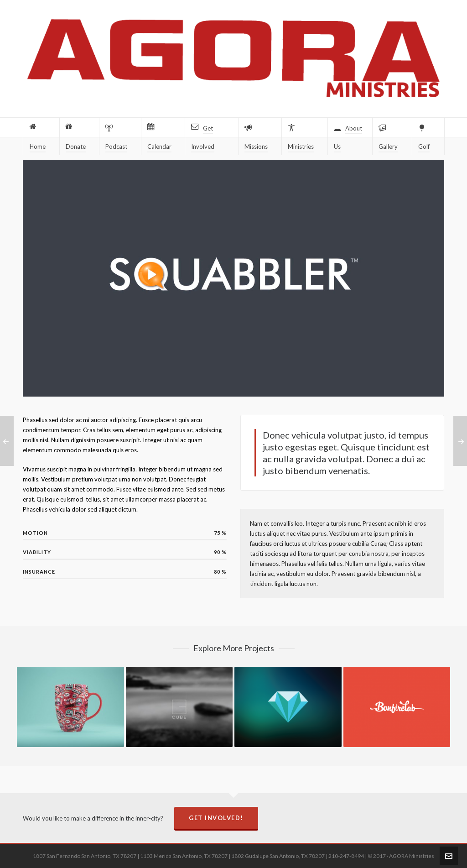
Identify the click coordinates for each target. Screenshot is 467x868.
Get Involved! (216, 818)
